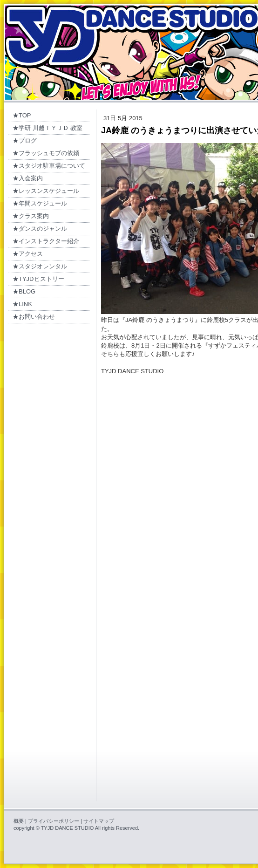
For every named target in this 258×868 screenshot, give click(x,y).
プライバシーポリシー (54, 821)
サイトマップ (99, 821)
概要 (19, 821)
